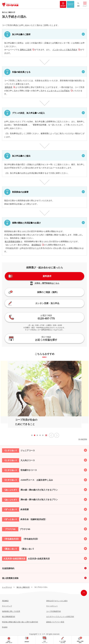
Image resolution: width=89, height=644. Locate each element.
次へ (57, 435)
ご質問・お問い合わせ (9, 642)
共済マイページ (45, 642)
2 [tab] (35, 436)
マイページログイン (71, 4)
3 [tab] (37, 436)
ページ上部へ (84, 593)
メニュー (85, 6)
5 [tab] (43, 436)
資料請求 (63, 6)
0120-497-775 (46, 317)
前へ (51, 435)
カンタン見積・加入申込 (62, 642)
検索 (78, 6)
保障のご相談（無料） (80, 642)
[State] (46, 435)
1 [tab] (32, 436)
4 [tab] (40, 436)
